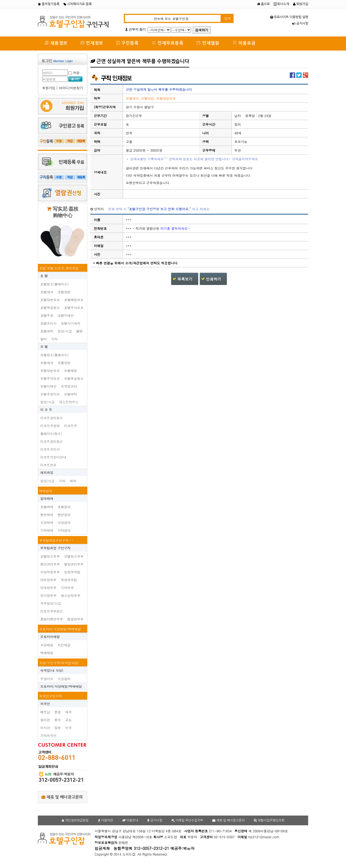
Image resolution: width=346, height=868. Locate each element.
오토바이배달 (50, 636)
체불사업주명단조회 (269, 820)
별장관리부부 (74, 564)
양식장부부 (48, 595)
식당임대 (64, 522)
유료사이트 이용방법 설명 (289, 17)
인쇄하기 (214, 279)
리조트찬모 (48, 465)
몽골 (58, 712)
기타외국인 (48, 735)
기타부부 (67, 588)
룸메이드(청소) (51, 433)
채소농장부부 (71, 595)
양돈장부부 (48, 580)
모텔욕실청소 (74, 378)
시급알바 (64, 679)
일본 (58, 728)
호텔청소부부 (50, 556)
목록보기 (185, 279)
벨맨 (79, 331)
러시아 (45, 728)
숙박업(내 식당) (52, 670)
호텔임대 (64, 507)
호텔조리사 (48, 323)
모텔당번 (64, 363)
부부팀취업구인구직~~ (56, 540)
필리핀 (45, 720)
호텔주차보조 (74, 307)
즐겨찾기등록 (49, 4)
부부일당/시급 (51, 603)
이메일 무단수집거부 (187, 820)
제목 (97, 90)
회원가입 (301, 4)
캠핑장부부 (75, 619)
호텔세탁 (47, 331)
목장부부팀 (69, 580)
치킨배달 (64, 645)
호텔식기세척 (71, 323)
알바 (44, 339)
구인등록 (127, 43)
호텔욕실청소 (50, 307)
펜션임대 (64, 515)
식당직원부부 (50, 572)
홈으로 (263, 4)
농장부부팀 (72, 572)
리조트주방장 (50, 426)
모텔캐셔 (47, 363)
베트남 (45, 712)
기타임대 (64, 530)
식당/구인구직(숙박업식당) (59, 663)
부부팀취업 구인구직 (55, 548)
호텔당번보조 (50, 300)
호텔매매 (47, 507)
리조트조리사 (50, 449)
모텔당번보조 (50, 370)
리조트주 (71, 426)
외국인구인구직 (51, 696)
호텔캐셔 (47, 292)
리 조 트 (46, 409)
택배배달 (47, 653)
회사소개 (281, 4)
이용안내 (130, 820)
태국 (68, 712)
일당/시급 (65, 331)
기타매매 (47, 530)
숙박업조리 (69, 386)
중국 (58, 720)
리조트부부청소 (52, 611)
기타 (54, 339)
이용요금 (244, 43)
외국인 (45, 704)
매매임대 (46, 491)
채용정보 (56, 43)
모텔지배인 (48, 386)
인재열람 (208, 43)
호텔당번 (64, 292)
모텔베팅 (71, 370)
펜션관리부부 (50, 564)
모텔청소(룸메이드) (54, 355)
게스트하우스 (69, 402)
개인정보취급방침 (75, 820)
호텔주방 (47, 315)
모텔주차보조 (50, 378)
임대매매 (47, 498)
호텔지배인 (66, 315)
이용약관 (105, 820)
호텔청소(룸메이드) (54, 284)
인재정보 (92, 43)
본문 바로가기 (0, 0)
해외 (73, 481)
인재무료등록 (168, 43)
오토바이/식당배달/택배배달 (60, 629)
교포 (68, 720)
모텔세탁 (71, 394)
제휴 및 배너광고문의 (62, 797)
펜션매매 (47, 515)
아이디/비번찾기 (71, 88)
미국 (68, 728)
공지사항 (300, 24)
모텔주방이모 (50, 394)
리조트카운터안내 (53, 457)
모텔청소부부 (74, 556)
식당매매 (47, 522)
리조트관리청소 (52, 418)
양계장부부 (48, 588)
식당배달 (47, 645)
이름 (97, 220)
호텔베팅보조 (74, 300)
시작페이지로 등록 (78, 4)
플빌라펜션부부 (52, 619)
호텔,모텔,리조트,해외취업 (59, 268)
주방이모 (47, 679)
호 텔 (44, 276)
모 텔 (44, 346)
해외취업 (47, 472)
